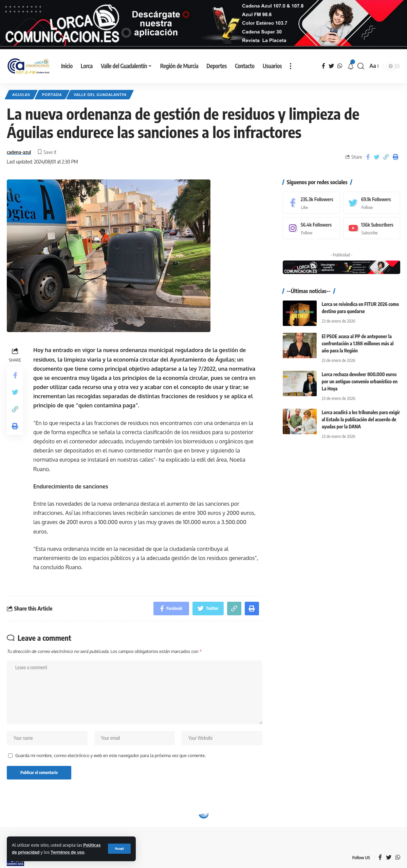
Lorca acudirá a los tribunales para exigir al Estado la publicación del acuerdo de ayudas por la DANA (361, 419)
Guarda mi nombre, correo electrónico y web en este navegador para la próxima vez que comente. (110, 755)
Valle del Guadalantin (100, 94)
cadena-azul (19, 152)
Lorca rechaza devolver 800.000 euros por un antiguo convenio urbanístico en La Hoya (360, 381)
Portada (52, 94)
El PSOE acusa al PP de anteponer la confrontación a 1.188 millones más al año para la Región (358, 343)
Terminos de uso (67, 852)
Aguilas (21, 94)
